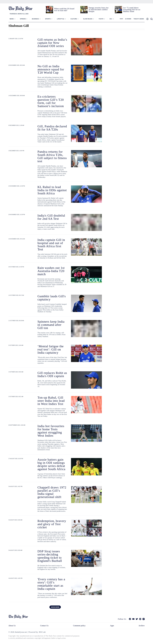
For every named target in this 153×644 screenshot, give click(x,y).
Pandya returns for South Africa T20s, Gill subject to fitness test (52, 156)
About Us (12, 626)
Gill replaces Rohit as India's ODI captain (52, 374)
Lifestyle (61, 19)
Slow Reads (88, 19)
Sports (48, 19)
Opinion (23, 19)
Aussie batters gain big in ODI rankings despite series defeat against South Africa (51, 464)
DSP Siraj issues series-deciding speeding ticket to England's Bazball (50, 556)
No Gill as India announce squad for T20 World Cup (51, 69)
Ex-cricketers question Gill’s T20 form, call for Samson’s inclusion (51, 101)
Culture (74, 19)
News (12, 19)
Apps (112, 626)
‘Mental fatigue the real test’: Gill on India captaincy (51, 349)
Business (35, 19)
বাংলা (121, 19)
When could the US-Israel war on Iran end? (64, 10)
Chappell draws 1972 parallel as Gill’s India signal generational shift (52, 492)
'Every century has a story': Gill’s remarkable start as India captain (51, 584)
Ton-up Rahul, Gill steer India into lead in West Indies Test (51, 401)
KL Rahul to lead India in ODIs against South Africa (52, 190)
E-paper (128, 19)
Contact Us (44, 626)
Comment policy (79, 626)
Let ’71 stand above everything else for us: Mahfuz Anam (132, 10)
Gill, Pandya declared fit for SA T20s (52, 128)
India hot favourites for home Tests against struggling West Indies (51, 431)
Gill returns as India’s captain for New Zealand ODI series (52, 43)
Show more (55, 607)
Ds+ (111, 19)
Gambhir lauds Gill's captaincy (52, 298)
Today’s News (139, 19)
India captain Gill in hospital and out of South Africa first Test (51, 245)
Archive (142, 626)
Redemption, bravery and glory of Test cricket (52, 524)
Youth (101, 19)
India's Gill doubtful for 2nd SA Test (51, 217)
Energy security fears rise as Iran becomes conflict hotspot (99, 10)
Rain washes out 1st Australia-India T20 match (51, 271)
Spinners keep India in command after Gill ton (51, 325)
